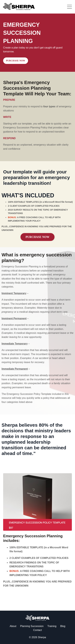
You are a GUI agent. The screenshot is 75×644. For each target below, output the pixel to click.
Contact (37, 630)
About (13, 626)
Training (52, 626)
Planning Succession (32, 626)
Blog (63, 626)
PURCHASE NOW (16, 61)
